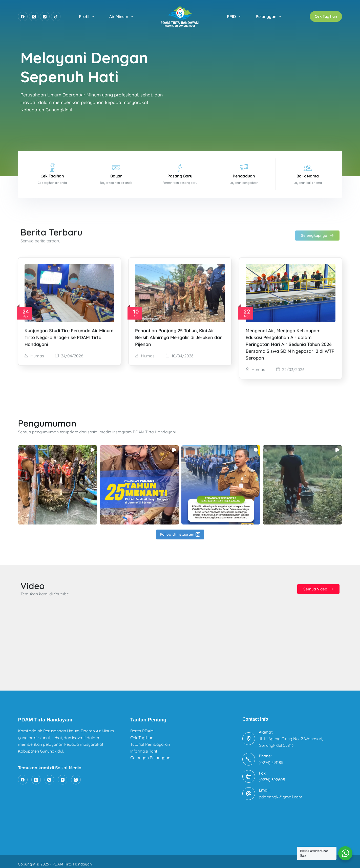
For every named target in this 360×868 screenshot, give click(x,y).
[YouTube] (63, 775)
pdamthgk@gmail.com (281, 792)
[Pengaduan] (244, 168)
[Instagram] (45, 16)
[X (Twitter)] (34, 16)
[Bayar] (116, 168)
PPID (235, 16)
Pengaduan (244, 176)
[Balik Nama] (308, 168)
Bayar (116, 176)
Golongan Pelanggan (150, 753)
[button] (58, 528)
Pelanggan (269, 16)
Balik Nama (308, 176)
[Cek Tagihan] (52, 168)
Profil (88, 16)
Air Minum (122, 16)
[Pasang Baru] (180, 168)
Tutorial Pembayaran (150, 739)
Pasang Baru (180, 176)
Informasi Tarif (144, 746)
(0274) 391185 (271, 758)
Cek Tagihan (326, 16)
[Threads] (76, 775)
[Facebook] (23, 16)
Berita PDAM (142, 726)
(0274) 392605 (272, 775)
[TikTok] (56, 16)
